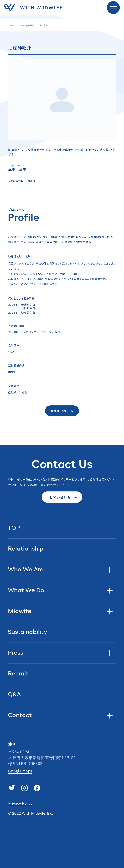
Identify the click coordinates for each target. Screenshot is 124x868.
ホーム (11, 25)
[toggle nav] (113, 10)
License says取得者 (26, 25)
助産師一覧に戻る (62, 411)
